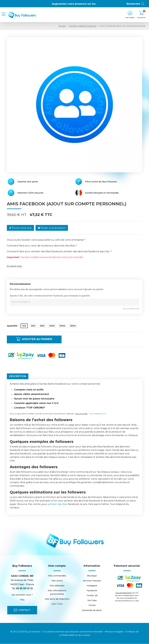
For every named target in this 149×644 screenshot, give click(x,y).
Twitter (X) (92, 596)
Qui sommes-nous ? (22, 595)
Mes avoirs (57, 581)
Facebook (92, 591)
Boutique (92, 576)
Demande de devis (92, 610)
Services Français (92, 581)
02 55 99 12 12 (24, 589)
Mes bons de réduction (57, 599)
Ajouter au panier (37, 340)
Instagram (92, 586)
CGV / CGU (57, 604)
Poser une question (52, 228)
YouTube (92, 601)
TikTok (92, 605)
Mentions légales (114, 632)
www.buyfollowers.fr (124, 593)
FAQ (22, 600)
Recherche (136, 4)
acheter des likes (58, 504)
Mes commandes (57, 576)
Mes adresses (57, 586)
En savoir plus (14, 266)
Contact (22, 610)
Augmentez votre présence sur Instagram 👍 (80, 4)
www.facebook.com (98, 414)
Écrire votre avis (20, 228)
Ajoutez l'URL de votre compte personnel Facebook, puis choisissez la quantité (50, 296)
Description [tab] (18, 376)
